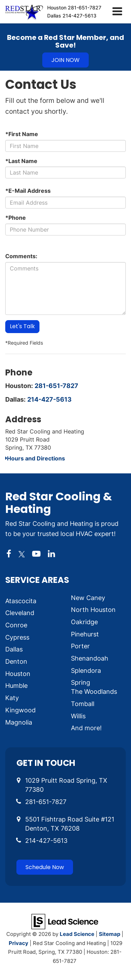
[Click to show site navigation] (117, 12)
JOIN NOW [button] (65, 60)
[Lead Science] (65, 921)
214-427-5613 (49, 399)
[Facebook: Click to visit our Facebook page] (9, 554)
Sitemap (110, 934)
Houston (74, 8)
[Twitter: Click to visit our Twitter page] (22, 554)
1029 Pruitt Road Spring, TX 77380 (66, 785)
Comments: (21, 256)
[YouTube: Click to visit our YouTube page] (36, 554)
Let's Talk (22, 326)
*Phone (16, 218)
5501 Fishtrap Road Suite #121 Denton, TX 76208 (70, 824)
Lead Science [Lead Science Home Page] (77, 934)
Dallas (72, 16)
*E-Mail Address (28, 191)
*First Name (22, 134)
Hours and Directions (35, 458)
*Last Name (21, 161)
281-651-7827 (56, 386)
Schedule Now (45, 867)
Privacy (19, 943)
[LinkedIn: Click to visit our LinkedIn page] (52, 554)
